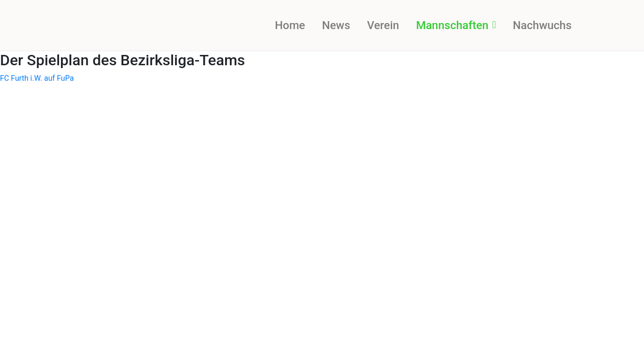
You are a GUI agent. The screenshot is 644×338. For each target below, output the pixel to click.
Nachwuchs (542, 25)
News (336, 25)
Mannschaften (456, 25)
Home (290, 25)
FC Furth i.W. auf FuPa (37, 78)
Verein (383, 25)
